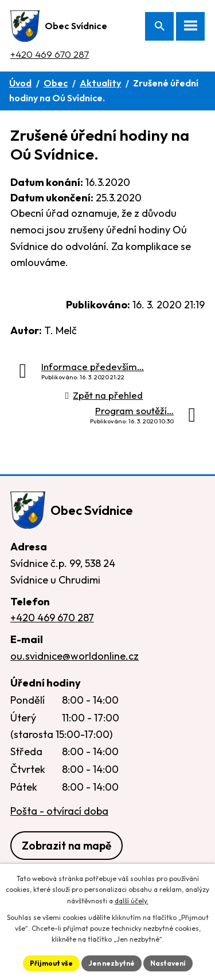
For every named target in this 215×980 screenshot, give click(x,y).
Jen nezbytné (112, 963)
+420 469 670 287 (50, 54)
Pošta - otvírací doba (59, 811)
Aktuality (100, 83)
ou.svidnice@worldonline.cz (75, 656)
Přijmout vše (51, 963)
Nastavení (168, 963)
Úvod (20, 83)
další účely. (132, 901)
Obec (56, 83)
